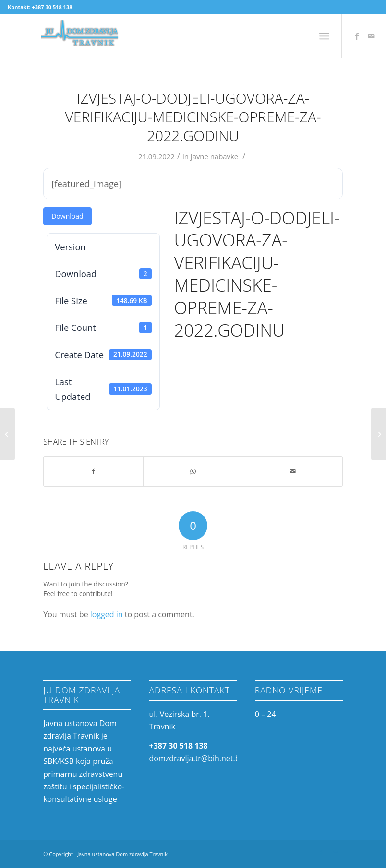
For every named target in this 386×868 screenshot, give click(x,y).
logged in (107, 614)
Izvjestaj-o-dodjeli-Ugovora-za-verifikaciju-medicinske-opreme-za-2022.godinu (193, 117)
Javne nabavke (215, 156)
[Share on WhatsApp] (193, 471)
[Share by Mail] (293, 471)
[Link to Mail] (371, 36)
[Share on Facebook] (93, 471)
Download (67, 216)
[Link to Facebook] (357, 36)
